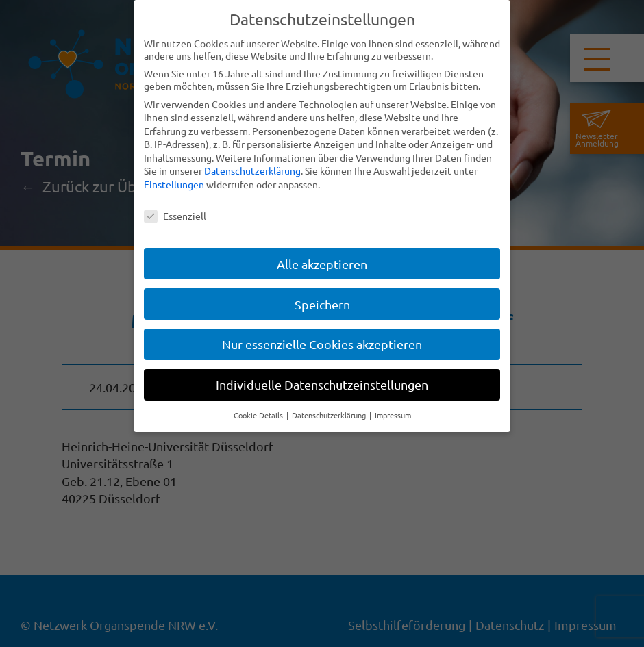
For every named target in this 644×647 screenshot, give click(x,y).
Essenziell (175, 216)
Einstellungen (174, 184)
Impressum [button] (393, 415)
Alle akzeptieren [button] (322, 264)
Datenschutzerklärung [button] (330, 415)
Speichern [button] (322, 304)
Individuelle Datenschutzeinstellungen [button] (322, 384)
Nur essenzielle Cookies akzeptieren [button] (322, 344)
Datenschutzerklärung (252, 170)
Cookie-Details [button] (259, 415)
